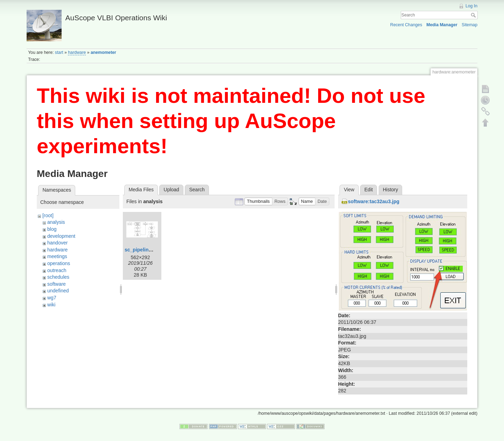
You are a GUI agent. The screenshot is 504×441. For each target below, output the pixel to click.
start (59, 52)
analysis (56, 222)
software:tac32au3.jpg (374, 201)
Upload (171, 190)
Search (474, 15)
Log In (471, 6)
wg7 (52, 298)
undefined (58, 291)
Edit (369, 190)
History (391, 190)
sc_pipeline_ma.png (148, 250)
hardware (77, 52)
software (57, 284)
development (61, 236)
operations (59, 263)
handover (57, 243)
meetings (57, 256)
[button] (258, 202)
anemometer (103, 52)
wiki (51, 305)
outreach (57, 270)
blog (52, 229)
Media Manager (442, 25)
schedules (58, 277)
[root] (48, 215)
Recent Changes (406, 25)
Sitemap (470, 25)
